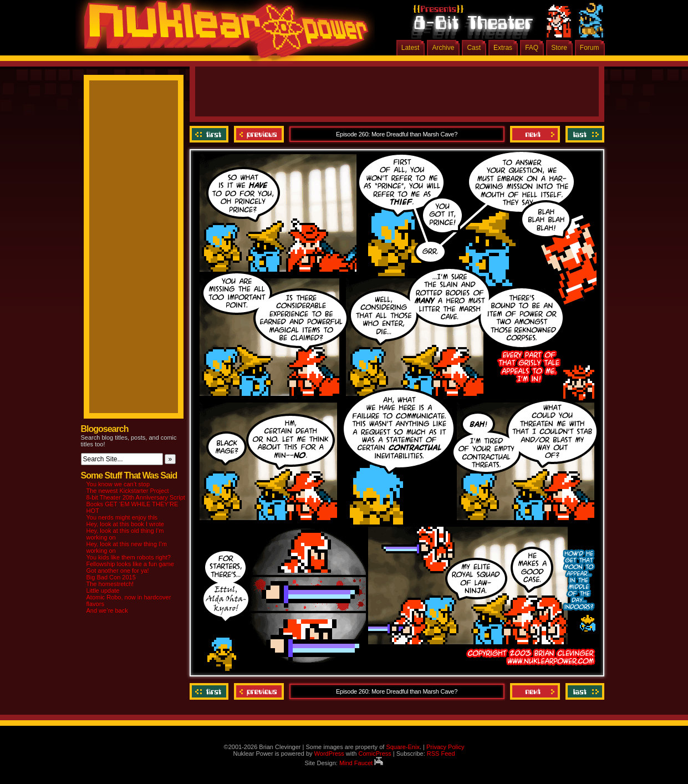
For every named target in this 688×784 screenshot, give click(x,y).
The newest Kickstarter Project (128, 491)
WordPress (329, 754)
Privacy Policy (445, 747)
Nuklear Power (222, 33)
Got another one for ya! (118, 571)
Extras (503, 48)
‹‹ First (210, 134)
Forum (590, 48)
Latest (411, 48)
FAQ (532, 48)
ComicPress (374, 754)
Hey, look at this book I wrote (125, 524)
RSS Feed (441, 754)
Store (559, 48)
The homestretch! (110, 584)
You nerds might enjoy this (122, 517)
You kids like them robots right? (129, 557)
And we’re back (107, 610)
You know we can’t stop (118, 484)
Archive (443, 48)
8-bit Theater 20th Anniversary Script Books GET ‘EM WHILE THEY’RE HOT (136, 504)
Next (535, 134)
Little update (103, 590)
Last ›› (583, 134)
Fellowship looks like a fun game (130, 564)
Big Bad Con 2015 (111, 577)
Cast (474, 48)
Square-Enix (403, 747)
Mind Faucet (361, 763)
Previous (259, 134)
